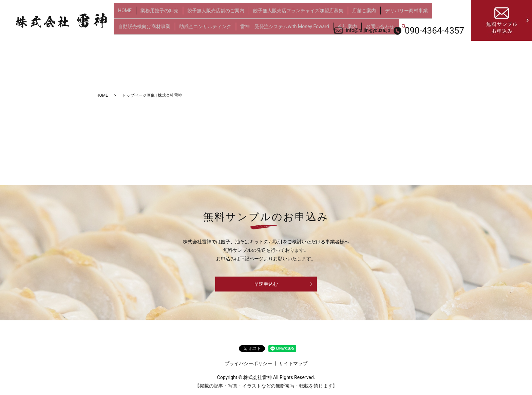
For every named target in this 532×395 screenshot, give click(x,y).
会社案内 (340, 23)
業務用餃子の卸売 (156, 13)
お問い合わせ (370, 23)
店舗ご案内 (354, 13)
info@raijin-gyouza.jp (368, 30)
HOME (124, 13)
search (393, 24)
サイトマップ (293, 363)
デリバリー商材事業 (394, 13)
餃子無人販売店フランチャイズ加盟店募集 (290, 13)
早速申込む (266, 284)
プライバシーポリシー (248, 363)
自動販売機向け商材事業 (143, 23)
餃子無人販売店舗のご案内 (210, 13)
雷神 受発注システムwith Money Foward (279, 23)
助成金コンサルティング (202, 23)
